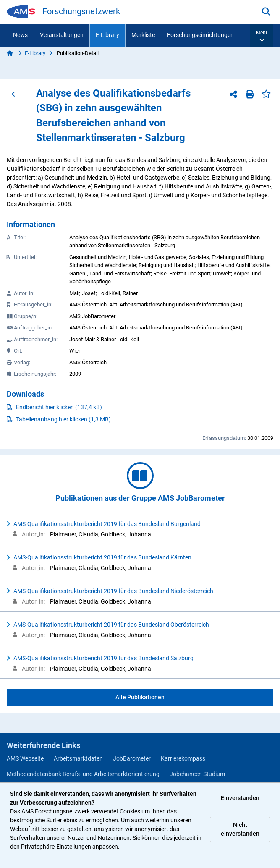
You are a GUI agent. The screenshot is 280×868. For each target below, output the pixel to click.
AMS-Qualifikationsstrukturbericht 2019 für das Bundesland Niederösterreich (113, 591)
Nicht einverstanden (240, 829)
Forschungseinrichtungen (200, 35)
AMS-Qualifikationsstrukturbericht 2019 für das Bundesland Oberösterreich (111, 625)
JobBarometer (132, 758)
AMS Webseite (25, 758)
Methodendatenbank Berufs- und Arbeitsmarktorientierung (83, 774)
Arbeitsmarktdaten (78, 758)
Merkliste (143, 35)
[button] (262, 35)
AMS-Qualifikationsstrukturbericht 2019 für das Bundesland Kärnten (102, 557)
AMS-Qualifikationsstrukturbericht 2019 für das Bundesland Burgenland (107, 524)
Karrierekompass (183, 758)
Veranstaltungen (62, 35)
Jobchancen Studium (197, 774)
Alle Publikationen (140, 697)
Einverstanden (240, 798)
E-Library (107, 35)
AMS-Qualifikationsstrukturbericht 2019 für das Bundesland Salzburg (103, 658)
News (20, 35)
